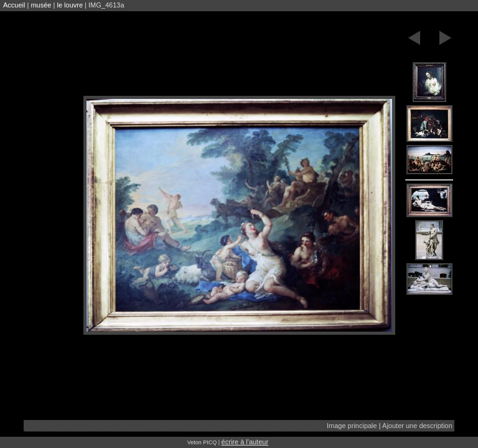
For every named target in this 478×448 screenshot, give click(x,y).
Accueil (14, 5)
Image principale (352, 426)
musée (41, 5)
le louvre (70, 5)
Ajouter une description (417, 426)
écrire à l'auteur (245, 442)
